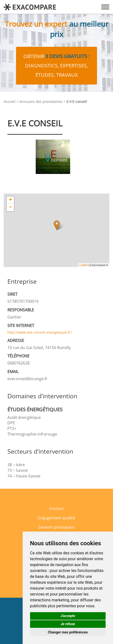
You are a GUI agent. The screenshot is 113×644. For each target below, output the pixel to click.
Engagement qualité (56, 518)
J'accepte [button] (68, 616)
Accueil (10, 102)
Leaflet (84, 265)
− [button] (10, 207)
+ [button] (10, 200)
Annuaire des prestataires (41, 102)
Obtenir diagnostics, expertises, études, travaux (56, 66)
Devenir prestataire (56, 527)
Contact (56, 509)
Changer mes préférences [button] (68, 632)
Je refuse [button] (68, 624)
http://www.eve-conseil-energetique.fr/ (40, 332)
